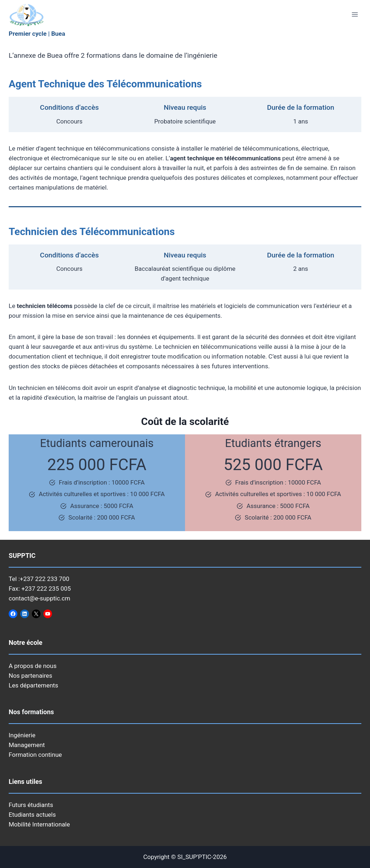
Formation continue (35, 755)
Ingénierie (22, 735)
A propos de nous (33, 666)
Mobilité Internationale (39, 824)
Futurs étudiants (31, 805)
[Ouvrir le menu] (355, 14)
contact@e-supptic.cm (39, 598)
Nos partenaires (31, 676)
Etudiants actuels (32, 815)
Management (27, 745)
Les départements (33, 685)
